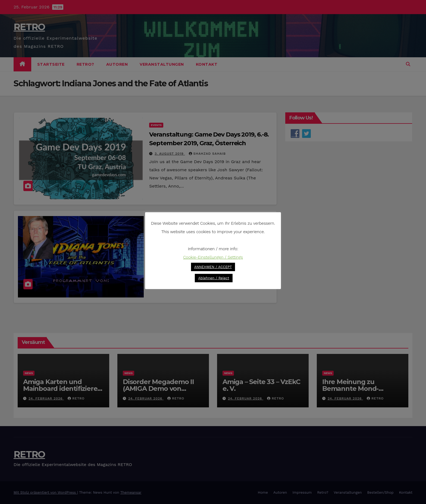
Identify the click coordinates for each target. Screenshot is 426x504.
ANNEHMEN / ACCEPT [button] (213, 267)
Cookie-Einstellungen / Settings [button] (213, 257)
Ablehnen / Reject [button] (214, 278)
